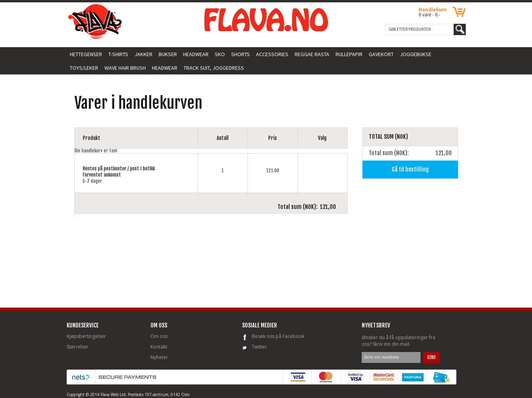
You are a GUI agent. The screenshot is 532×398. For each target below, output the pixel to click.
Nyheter (159, 357)
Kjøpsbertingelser (86, 336)
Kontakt (159, 347)
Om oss (159, 336)
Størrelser (78, 347)
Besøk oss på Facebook (278, 336)
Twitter (259, 347)
